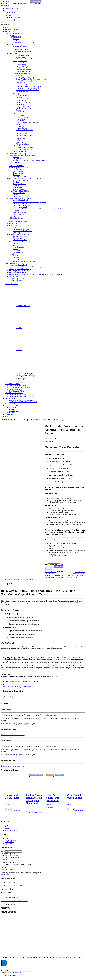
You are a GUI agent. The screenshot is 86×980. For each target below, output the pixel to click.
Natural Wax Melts (19, 173)
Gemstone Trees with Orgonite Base (28, 90)
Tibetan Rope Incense (23, 144)
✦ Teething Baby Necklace (21, 73)
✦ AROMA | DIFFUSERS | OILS (19, 168)
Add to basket (59, 567)
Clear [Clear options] (62, 564)
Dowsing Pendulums (19, 184)
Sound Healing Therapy (16, 389)
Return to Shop (17, 972)
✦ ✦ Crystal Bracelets (20, 61)
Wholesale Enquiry (11, 830)
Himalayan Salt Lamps (20, 46)
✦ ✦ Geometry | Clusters (21, 92)
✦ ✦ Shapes (16, 94)
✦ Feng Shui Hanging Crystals (18, 222)
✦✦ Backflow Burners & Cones (23, 146)
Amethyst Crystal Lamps (20, 50)
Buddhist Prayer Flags (20, 236)
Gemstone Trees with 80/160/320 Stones (29, 86)
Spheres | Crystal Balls (24, 102)
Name (3, 851)
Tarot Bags (16, 182)
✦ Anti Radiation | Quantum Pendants (24, 59)
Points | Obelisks (22, 101)
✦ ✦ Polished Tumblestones (21, 106)
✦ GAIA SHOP (10, 31)
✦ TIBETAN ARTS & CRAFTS (19, 234)
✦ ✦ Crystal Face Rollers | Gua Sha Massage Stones (29, 79)
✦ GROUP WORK (11, 398)
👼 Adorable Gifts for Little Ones (23, 42)
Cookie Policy (9, 842)
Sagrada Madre (21, 139)
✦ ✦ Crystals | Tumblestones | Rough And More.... (29, 81)
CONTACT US (10, 414)
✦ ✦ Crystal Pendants (20, 57)
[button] (5, 5)
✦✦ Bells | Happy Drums (17, 278)
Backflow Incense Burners (25, 148)
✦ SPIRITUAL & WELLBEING (19, 225)
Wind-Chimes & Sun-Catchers (22, 231)
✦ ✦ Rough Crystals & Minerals (23, 108)
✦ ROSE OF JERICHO (16, 166)
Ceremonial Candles (19, 193)
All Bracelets (21, 63)
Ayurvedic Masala (22, 119)
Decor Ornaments (18, 247)
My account (12, 407)
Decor (14, 245)
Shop (8, 420)
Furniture (16, 249)
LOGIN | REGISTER (11, 405)
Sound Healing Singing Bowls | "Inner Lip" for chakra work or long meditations (38, 209)
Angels (15, 227)
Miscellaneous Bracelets (24, 71)
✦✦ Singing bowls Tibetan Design (20, 269)
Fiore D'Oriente (21, 121)
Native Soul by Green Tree (25, 130)
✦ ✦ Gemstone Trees (19, 83)
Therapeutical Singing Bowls (22, 205)
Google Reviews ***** (12, 9)
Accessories (16, 211)
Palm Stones (20, 97)
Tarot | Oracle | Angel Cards (21, 180)
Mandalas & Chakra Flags (21, 229)
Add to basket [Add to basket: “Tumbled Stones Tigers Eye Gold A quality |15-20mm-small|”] (38, 813)
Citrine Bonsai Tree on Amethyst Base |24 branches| (18, 687)
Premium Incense (22, 133)
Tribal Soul (20, 142)
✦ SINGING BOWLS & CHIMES (20, 198)
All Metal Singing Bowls (20, 200)
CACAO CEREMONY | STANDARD (21, 400)
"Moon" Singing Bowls (20, 207)
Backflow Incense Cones (24, 149)
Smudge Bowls (17, 164)
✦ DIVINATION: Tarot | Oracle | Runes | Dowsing (25, 178)
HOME (7, 28)
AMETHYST (49, 576)
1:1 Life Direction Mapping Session (20, 387)
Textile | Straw (13, 254)
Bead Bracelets (21, 64)
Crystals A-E (59, 577)
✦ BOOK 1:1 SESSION (12, 384)
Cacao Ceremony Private (16, 391)
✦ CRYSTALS (13, 53)
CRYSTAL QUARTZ (61, 576)
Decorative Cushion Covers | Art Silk (24, 261)
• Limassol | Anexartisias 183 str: (11, 886)
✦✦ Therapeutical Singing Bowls (19, 271)
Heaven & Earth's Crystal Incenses (27, 123)
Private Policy (9, 838)
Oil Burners (16, 175)
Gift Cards (16, 39)
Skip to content (6, 2)
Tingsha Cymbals (18, 214)
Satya (18, 140)
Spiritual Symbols (18, 233)
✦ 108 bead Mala (18, 75)
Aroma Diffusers (18, 169)
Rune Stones (16, 186)
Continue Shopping (51, 572)
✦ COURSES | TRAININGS (14, 393)
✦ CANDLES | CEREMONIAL (19, 191)
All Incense (20, 116)
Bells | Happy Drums (19, 212)
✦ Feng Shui (13, 224)
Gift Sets (15, 41)
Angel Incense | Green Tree (25, 117)
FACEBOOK (13, 682)
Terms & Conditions (11, 840)
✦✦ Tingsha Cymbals (16, 280)
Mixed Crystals (77, 577)
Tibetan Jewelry (18, 238)
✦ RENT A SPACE (11, 404)
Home (3, 420)
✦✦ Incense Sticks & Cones (21, 114)
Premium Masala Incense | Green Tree (28, 135)
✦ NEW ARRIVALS (15, 33)
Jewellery (16, 243)
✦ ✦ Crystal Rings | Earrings (22, 55)
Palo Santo (16, 157)
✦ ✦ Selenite (17, 110)
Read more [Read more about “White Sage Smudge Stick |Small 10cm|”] (50, 808)
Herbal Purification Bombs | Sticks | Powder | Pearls (29, 160)
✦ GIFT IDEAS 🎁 (15, 37)
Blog (6, 416)
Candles (15, 195)
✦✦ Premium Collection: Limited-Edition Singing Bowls (27, 267)
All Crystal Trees (22, 85)
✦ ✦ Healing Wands (19, 104)
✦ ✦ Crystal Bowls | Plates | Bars (23, 77)
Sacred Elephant (22, 137)
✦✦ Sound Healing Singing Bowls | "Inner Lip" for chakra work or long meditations (35, 274)
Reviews (7, 829)
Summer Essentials (19, 252)
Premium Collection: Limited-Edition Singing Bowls (29, 202)
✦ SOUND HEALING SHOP (14, 263)
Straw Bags (16, 259)
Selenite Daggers (18, 187)
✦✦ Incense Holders (19, 151)
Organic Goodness (22, 128)
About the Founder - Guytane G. (19, 386)
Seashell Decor (17, 251)
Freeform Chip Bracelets (24, 68)
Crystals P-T (68, 577)
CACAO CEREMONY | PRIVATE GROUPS (23, 402)
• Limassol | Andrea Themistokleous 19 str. (14, 901)
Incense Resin (17, 162)
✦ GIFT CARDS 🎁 (11, 29)
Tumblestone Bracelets (24, 70)
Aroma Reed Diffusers (20, 177)
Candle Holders (17, 196)
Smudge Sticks (17, 159)
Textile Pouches (18, 256)
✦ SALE (11, 35)
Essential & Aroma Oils (20, 171)
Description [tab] (8, 579)
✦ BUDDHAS (13, 216)
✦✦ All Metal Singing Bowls (18, 265)
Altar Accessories (18, 189)
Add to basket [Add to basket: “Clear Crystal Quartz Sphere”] (79, 810)
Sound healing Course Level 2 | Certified (21, 396)
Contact (7, 825)
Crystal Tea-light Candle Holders (23, 51)
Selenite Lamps (17, 48)
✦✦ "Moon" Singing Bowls (17, 273)
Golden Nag (20, 126)
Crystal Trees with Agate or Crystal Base (29, 88)
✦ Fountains (13, 220)
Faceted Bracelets (22, 66)
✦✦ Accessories (14, 276)
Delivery (7, 10)
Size (46, 564)
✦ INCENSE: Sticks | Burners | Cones (21, 112)
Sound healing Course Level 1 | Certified (21, 395)
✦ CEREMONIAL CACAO (18, 153)
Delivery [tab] (30, 579)
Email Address (5, 855)
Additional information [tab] (20, 579)
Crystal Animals (22, 95)
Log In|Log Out (14, 411)
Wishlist (11, 413)
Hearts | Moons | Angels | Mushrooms (28, 99)
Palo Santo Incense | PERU (25, 132)
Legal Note (8, 844)
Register (11, 409)
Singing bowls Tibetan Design (22, 204)
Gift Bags (16, 258)
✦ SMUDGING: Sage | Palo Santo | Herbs (22, 155)
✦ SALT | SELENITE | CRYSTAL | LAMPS (23, 44)
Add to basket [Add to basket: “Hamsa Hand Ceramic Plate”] (17, 810)
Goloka (19, 124)
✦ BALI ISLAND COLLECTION (19, 242)
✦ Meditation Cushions (16, 218)
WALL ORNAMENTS (20, 240)
